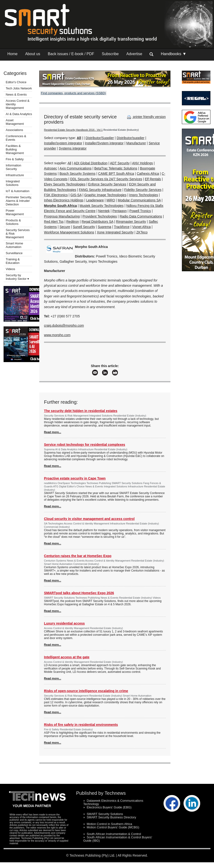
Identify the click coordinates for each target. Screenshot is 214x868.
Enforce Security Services (107, 184)
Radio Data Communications (141, 216)
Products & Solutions (13, 222)
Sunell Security (84, 227)
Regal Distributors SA (97, 222)
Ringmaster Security (131, 222)
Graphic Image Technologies (105, 195)
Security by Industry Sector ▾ (17, 277)
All (70, 163)
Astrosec (50, 168)
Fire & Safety (15, 159)
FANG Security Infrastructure (100, 190)
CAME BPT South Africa (116, 174)
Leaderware (95, 200)
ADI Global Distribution (91, 163)
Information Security (13, 167)
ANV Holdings (142, 163)
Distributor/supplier (131, 138)
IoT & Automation (18, 191)
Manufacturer (136, 143)
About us (33, 54)
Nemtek (104, 211)
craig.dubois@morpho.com (64, 325)
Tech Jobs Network (19, 88)
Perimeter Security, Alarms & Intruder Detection (19, 201)
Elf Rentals (153, 179)
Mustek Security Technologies (102, 206)
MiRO (111, 200)
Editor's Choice (16, 82)
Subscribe (110, 54)
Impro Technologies (144, 195)
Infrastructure (15, 175)
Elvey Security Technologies (65, 184)
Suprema (105, 227)
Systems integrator (73, 148)
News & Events (16, 95)
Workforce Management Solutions (69, 232)
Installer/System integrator (104, 143)
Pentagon (119, 211)
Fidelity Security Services (143, 190)
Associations (14, 130)
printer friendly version (146, 117)
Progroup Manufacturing (62, 216)
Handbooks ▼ (174, 54)
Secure (65, 227)
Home (12, 54)
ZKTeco (142, 232)
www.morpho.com (57, 335)
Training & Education (13, 261)
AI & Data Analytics (19, 114)
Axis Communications (76, 168)
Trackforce (122, 227)
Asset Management (15, 122)
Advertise (134, 54)
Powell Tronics (140, 211)
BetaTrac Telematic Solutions (116, 168)
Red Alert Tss (54, 222)
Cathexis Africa (148, 174)
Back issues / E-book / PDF (71, 54)
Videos (10, 269)
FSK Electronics (56, 195)
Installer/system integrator (63, 143)
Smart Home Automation (14, 245)
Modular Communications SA (139, 200)
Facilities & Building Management (15, 149)
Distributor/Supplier (100, 138)
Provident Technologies (100, 216)
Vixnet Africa (142, 227)
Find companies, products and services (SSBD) (73, 93)
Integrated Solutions (13, 183)
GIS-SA (76, 195)
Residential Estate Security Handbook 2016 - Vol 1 (73, 130)
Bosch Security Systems (77, 174)
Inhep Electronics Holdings (64, 200)
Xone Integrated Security (115, 232)
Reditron (72, 222)
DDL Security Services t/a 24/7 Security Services (106, 179)
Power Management (15, 212)
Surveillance (14, 253)
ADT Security (120, 163)
